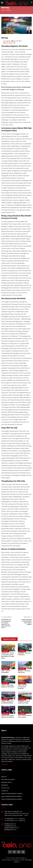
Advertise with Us (7, 782)
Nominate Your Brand (8, 780)
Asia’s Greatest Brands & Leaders (11, 796)
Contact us (5, 791)
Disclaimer (5, 785)
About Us (4, 777)
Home (3, 10)
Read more (4, 764)
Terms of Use (5, 788)
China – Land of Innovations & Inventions (22, 687)
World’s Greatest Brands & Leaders (12, 794)
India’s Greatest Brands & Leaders (12, 799)
